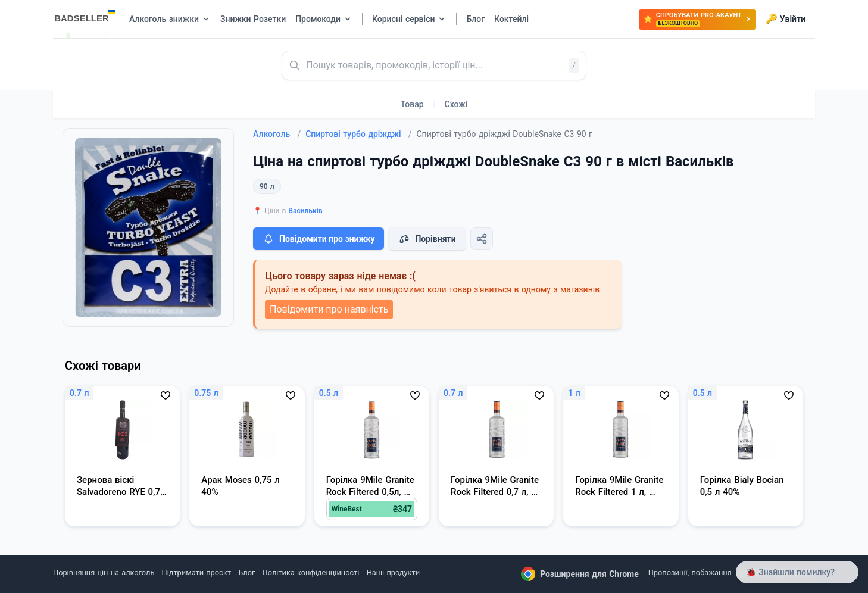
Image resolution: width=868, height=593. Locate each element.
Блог (246, 572)
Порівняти (427, 239)
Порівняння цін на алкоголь (104, 572)
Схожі (456, 104)
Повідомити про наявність (329, 309)
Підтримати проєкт (196, 572)
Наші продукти (393, 572)
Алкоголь (277, 134)
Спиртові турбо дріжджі (358, 134)
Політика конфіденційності (311, 572)
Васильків (305, 211)
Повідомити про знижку (319, 239)
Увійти (786, 19)
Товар (412, 104)
